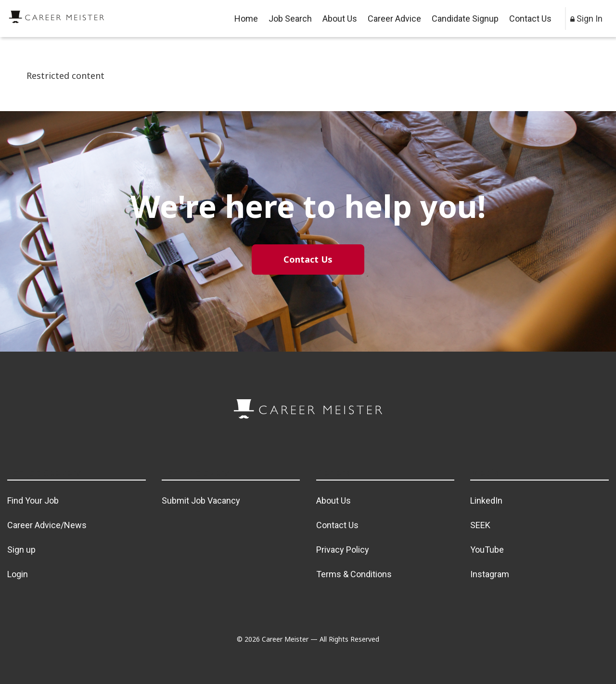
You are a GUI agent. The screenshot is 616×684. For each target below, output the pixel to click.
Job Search (290, 19)
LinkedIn (486, 500)
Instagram (490, 574)
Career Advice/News (47, 525)
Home (246, 19)
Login (18, 574)
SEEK (480, 525)
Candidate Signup (465, 19)
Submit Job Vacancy (201, 500)
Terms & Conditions (354, 574)
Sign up (21, 550)
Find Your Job (33, 500)
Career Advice (394, 19)
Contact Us (530, 19)
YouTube (487, 550)
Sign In (586, 19)
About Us (340, 19)
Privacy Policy (343, 550)
